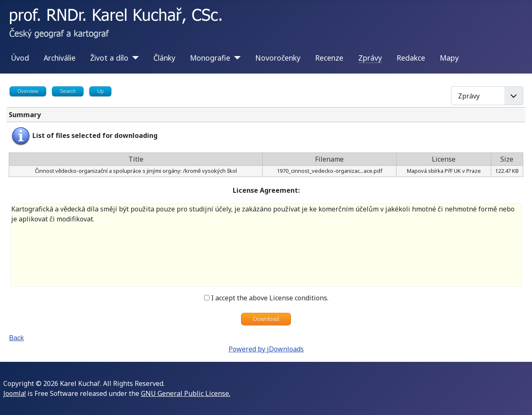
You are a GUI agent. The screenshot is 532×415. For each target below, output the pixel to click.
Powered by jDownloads (266, 349)
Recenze (329, 58)
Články (164, 58)
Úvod (20, 58)
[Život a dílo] (134, 58)
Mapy (449, 58)
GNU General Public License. (186, 393)
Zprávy (370, 58)
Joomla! (15, 393)
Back (17, 338)
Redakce (411, 58)
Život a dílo (109, 58)
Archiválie (60, 58)
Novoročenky (278, 58)
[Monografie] (235, 58)
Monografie (210, 58)
